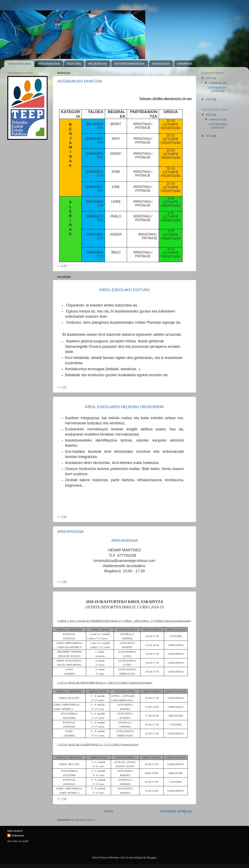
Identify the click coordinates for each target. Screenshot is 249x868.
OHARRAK (185, 64)
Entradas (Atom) (85, 820)
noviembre (216, 83)
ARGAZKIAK (161, 64)
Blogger (152, 858)
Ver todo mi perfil (18, 841)
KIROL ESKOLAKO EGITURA (124, 290)
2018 (209, 78)
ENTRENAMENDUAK (130, 64)
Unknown (18, 836)
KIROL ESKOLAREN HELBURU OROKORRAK (124, 407)
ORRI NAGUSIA (19, 64)
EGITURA (74, 64)
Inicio (109, 811)
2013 (209, 99)
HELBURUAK (98, 64)
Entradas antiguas (176, 811)
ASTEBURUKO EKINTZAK (80, 81)
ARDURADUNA (49, 64)
